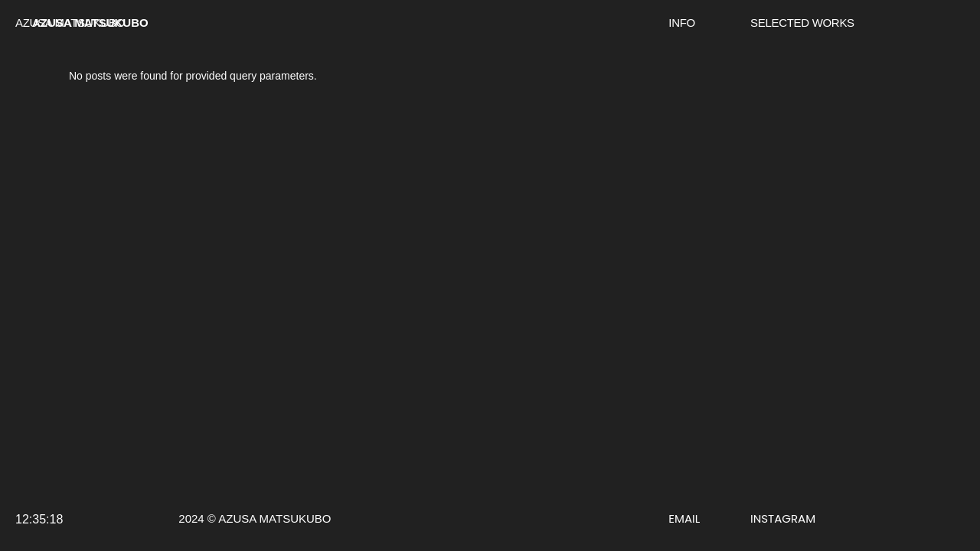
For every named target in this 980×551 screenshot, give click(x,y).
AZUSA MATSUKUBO (90, 23)
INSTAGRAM (783, 518)
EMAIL (684, 518)
